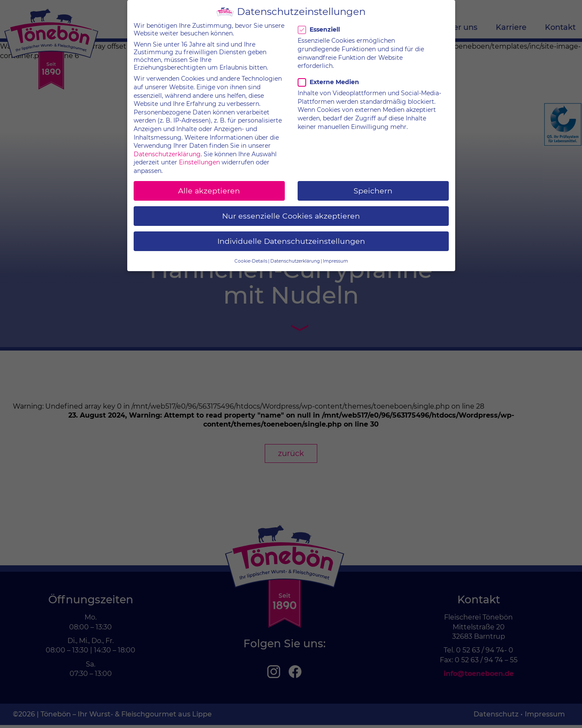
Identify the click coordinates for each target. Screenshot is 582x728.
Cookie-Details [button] (251, 256)
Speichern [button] (373, 185)
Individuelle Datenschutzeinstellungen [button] (291, 235)
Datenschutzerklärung (167, 149)
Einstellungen (199, 157)
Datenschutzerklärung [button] (295, 256)
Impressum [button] (335, 256)
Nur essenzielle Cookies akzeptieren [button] (291, 210)
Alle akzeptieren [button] (209, 185)
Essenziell (320, 24)
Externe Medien (328, 76)
